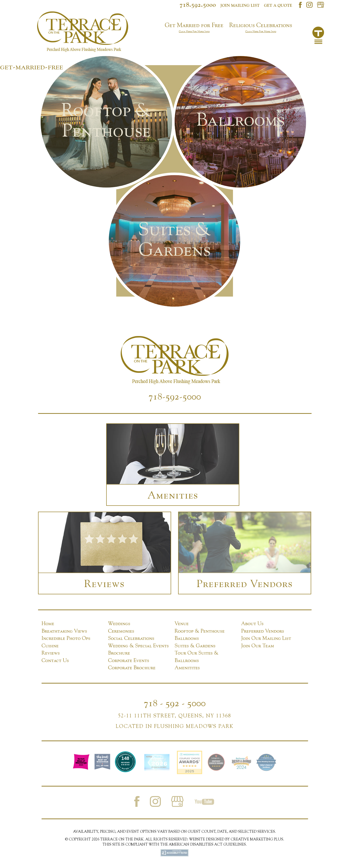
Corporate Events (129, 660)
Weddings (119, 623)
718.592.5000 (198, 4)
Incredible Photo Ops (66, 638)
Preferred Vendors (263, 631)
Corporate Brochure (132, 667)
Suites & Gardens (195, 645)
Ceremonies (121, 631)
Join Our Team (258, 645)
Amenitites (187, 667)
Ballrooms (187, 638)
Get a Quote (278, 5)
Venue (182, 623)
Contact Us (55, 660)
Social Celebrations (131, 638)
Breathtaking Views (64, 631)
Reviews (51, 653)
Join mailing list (240, 5)
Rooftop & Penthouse (200, 631)
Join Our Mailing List (266, 638)
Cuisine (50, 645)
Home (48, 623)
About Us (252, 623)
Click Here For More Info (194, 31)
